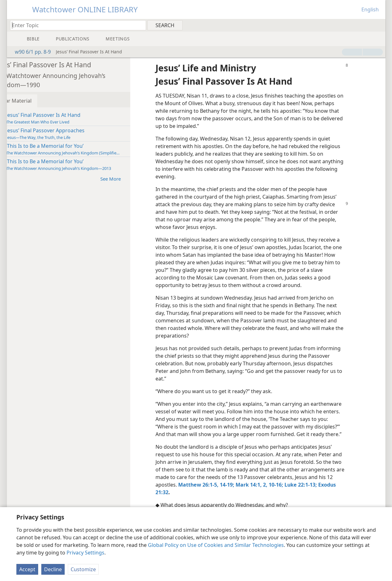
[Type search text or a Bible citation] (75, 25)
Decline (53, 569)
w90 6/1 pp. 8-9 (30, 52)
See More (132, 179)
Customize (83, 569)
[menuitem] (378, 25)
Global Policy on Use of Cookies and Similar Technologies (216, 545)
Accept (27, 569)
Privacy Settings (85, 553)
